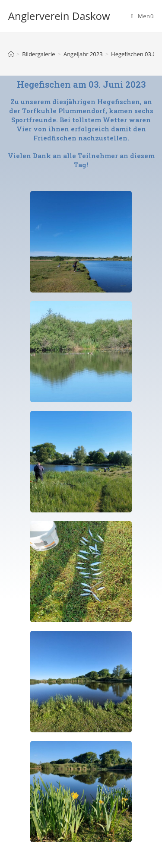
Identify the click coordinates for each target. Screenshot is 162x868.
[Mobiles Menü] (143, 16)
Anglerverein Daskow (59, 16)
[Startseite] (11, 54)
